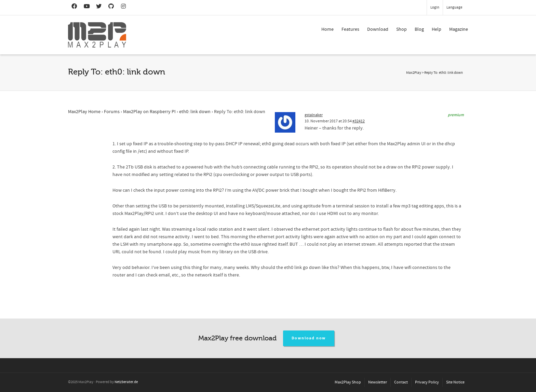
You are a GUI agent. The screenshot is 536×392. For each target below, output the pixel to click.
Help (437, 29)
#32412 (359, 121)
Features (350, 29)
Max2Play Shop (348, 382)
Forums (112, 112)
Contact (401, 382)
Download (378, 29)
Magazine (459, 29)
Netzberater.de (126, 382)
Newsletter (378, 382)
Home (327, 29)
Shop (401, 29)
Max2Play (414, 73)
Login (435, 8)
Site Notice (455, 382)
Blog (419, 29)
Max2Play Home (84, 112)
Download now (309, 338)
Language (454, 8)
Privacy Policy (427, 382)
